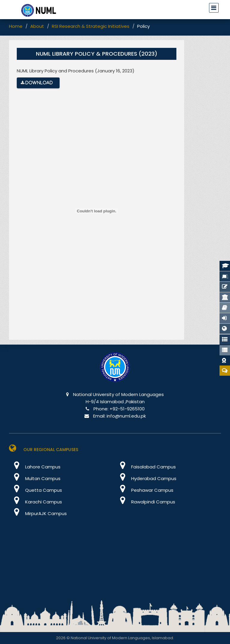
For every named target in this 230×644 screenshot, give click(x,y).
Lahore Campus (35, 467)
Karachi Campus (35, 502)
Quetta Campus (35, 490)
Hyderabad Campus (146, 478)
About (37, 26)
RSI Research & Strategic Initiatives (91, 26)
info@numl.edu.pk (126, 416)
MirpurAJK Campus (38, 513)
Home (16, 26)
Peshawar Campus (144, 490)
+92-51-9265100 (127, 409)
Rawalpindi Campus (145, 502)
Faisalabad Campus (145, 467)
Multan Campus (35, 478)
